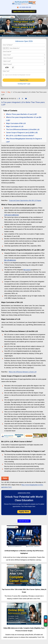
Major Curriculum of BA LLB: (16, 123)
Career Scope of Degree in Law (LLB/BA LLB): (22, 133)
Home (3, 92)
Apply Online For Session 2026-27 (24, 11)
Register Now (24, 80)
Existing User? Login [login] (24, 84)
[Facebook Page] (19, 99)
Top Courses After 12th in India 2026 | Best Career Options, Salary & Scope (24, 591)
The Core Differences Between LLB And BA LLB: (23, 129)
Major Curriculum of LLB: (15, 126)
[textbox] (24, 55)
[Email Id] (24, 52)
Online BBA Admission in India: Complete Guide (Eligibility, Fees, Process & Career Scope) (24, 629)
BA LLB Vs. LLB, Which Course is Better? (20, 136)
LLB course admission (12, 215)
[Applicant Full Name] (24, 45)
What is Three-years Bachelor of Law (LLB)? (22, 114)
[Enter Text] (24, 71)
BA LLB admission (10, 260)
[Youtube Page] (26, 99)
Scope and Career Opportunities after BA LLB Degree (25, 200)
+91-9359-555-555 (25, 7)
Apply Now (24, 512)
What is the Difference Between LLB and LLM (23, 372)
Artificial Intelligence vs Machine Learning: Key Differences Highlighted (24, 552)
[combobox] (6, 48)
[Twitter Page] (22, 99)
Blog (9, 92)
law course (27, 270)
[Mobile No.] (24, 48)
